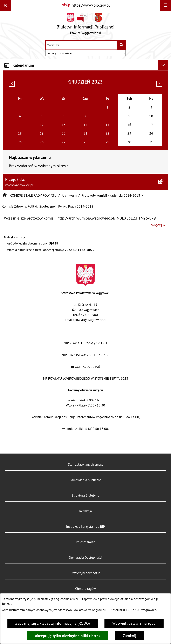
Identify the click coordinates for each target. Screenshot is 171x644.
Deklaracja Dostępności (85, 557)
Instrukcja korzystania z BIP (85, 526)
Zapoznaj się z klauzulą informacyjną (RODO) (53, 623)
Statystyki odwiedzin (85, 573)
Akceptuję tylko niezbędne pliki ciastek (68, 636)
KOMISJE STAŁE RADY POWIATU (33, 195)
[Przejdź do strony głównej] (85, 25)
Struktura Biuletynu (85, 495)
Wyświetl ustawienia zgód (134, 623)
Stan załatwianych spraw (86, 464)
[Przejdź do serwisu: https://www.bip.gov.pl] (85, 5)
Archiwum (69, 195)
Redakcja (85, 511)
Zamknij (129, 636)
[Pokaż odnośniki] (5, 5)
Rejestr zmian (86, 542)
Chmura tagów (85, 589)
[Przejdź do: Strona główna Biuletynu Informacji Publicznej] (5, 195)
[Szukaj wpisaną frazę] (122, 45)
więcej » (158, 225)
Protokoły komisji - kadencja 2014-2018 (111, 195)
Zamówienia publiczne (86, 480)
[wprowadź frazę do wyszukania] (81, 45)
